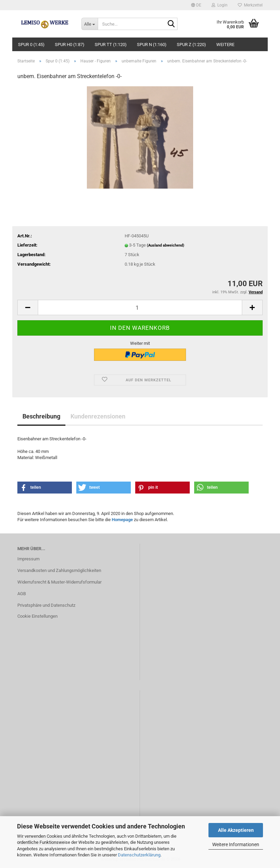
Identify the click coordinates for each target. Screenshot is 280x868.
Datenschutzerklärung (139, 855)
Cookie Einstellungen (37, 616)
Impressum (28, 559)
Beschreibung (41, 416)
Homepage (122, 520)
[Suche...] (90, 24)
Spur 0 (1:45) (31, 45)
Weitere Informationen (236, 844)
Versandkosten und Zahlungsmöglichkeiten (59, 570)
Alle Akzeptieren (236, 830)
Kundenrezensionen (98, 416)
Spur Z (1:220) (191, 45)
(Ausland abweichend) (166, 245)
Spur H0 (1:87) (70, 45)
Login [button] (220, 5)
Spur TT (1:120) (111, 45)
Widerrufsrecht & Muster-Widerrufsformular (59, 582)
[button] (196, 5)
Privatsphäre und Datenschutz (46, 605)
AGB (22, 594)
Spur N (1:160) (152, 45)
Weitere (225, 45)
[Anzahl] (140, 307)
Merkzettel (250, 5)
